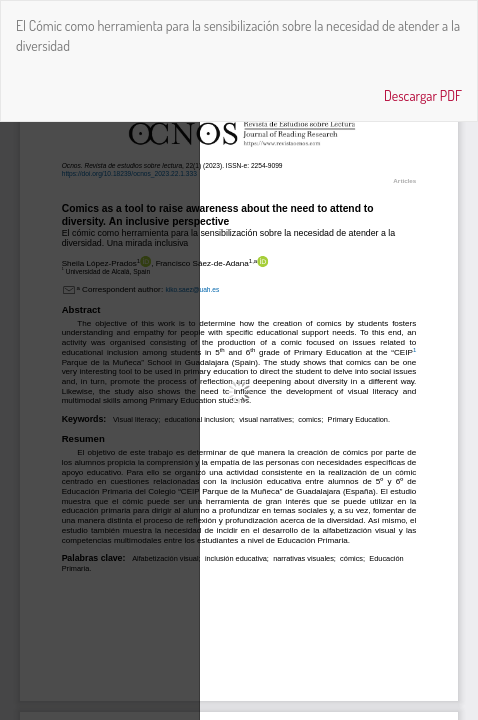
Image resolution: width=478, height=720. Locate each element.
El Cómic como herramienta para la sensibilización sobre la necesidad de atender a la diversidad (238, 35)
